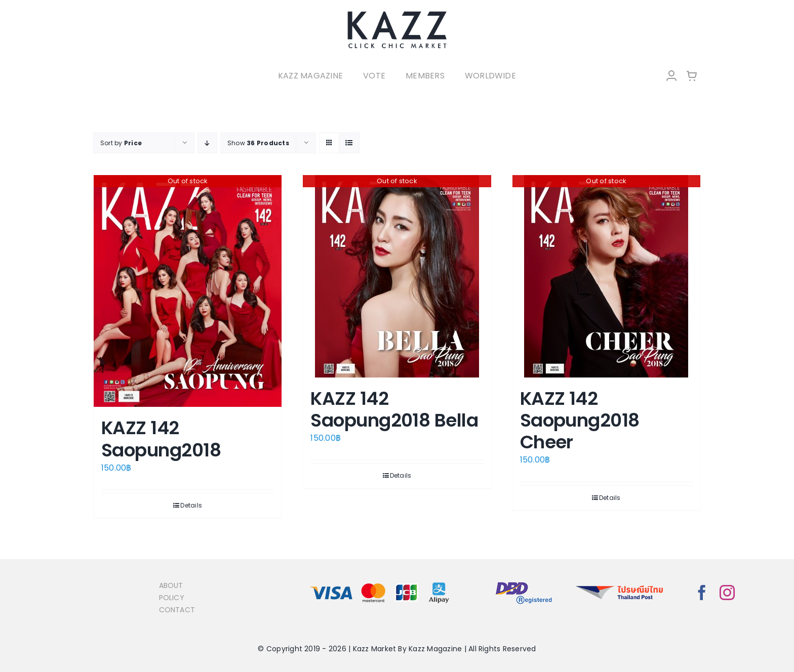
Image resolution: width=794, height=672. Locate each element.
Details (191, 505)
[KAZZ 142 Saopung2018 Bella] (397, 276)
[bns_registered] (524, 583)
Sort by (121, 143)
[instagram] (727, 593)
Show (258, 143)
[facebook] (702, 593)
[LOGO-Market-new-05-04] (397, 14)
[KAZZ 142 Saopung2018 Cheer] (606, 276)
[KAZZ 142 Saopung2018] (188, 291)
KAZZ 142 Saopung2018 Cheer (580, 420)
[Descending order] (207, 143)
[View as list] (349, 143)
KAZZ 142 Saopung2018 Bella (394, 409)
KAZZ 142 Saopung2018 (161, 439)
